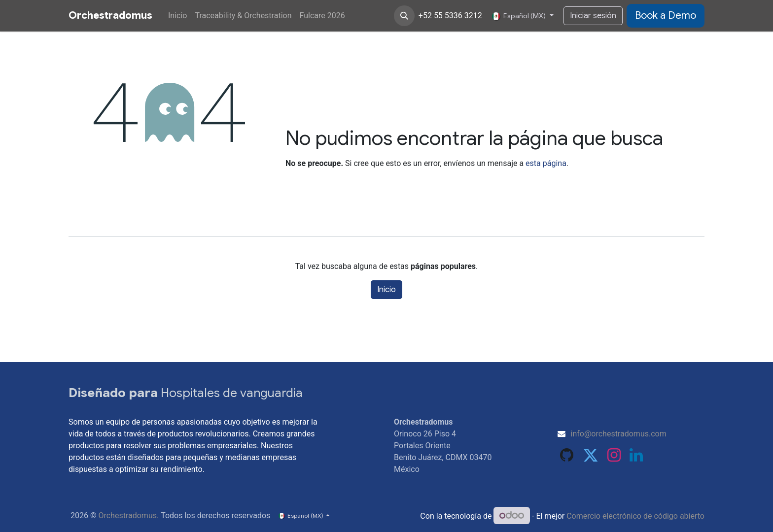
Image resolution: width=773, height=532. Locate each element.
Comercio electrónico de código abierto (635, 516)
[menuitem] (177, 16)
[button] (404, 16)
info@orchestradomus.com (619, 434)
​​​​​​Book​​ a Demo (666, 16)
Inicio (386, 290)
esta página (546, 163)
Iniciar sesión (593, 16)
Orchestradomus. (128, 515)
